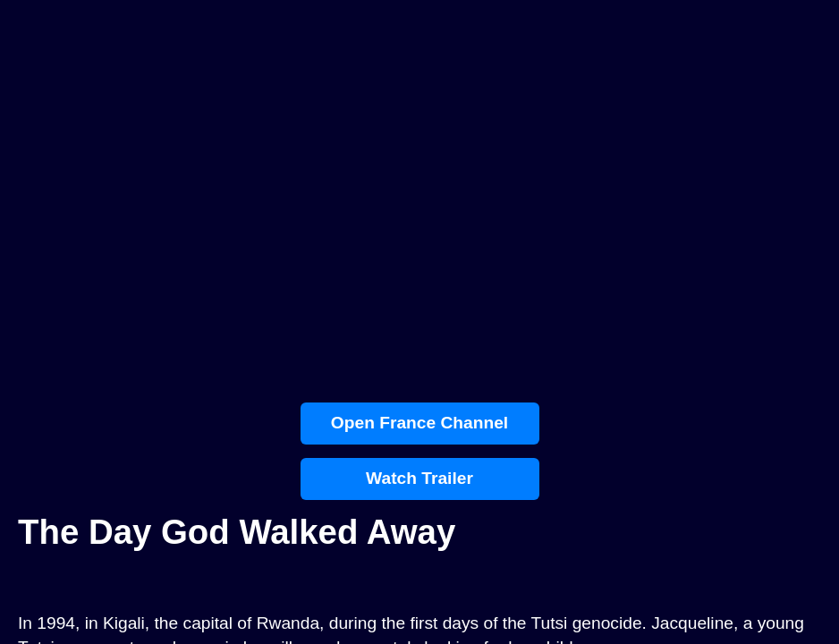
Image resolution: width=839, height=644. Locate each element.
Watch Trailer (419, 478)
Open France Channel (419, 423)
